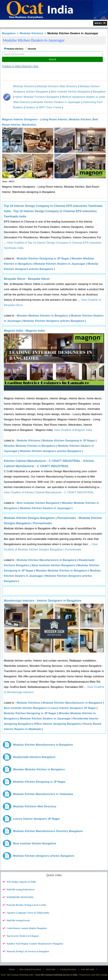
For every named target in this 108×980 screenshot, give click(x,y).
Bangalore (9, 33)
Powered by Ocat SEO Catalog (93, 975)
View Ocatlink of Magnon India (73, 430)
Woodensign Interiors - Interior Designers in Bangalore (43, 601)
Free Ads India (88, 969)
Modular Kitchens (32, 33)
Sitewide (32, 49)
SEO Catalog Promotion (30, 969)
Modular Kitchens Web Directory (57, 86)
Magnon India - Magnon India (24, 331)
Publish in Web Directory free (20, 66)
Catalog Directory (68, 969)
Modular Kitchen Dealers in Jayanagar (57, 102)
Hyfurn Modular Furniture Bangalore (37, 97)
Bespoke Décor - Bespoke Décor (27, 279)
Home (12, 969)
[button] (100, 23)
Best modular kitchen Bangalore (71, 92)
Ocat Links (51, 969)
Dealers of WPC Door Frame (43, 107)
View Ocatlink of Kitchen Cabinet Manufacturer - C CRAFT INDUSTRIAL (49, 492)
